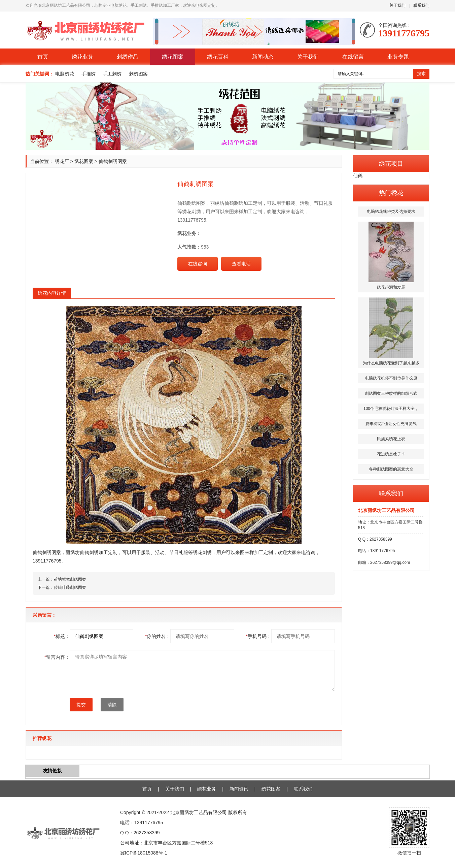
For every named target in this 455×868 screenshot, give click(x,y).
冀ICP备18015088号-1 (144, 853)
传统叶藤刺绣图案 (70, 587)
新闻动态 (263, 57)
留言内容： (57, 657)
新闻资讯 (239, 789)
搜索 (421, 74)
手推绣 (89, 74)
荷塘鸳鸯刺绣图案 (70, 579)
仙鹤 (358, 175)
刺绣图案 (138, 74)
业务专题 (398, 57)
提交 (81, 705)
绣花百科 (218, 57)
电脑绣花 (65, 74)
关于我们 (397, 5)
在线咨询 (198, 264)
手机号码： (258, 636)
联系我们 (421, 5)
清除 (112, 705)
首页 (43, 57)
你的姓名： (158, 636)
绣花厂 (62, 161)
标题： (62, 636)
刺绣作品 (128, 57)
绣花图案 (173, 57)
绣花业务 (82, 57)
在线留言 (353, 57)
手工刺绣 (112, 74)
